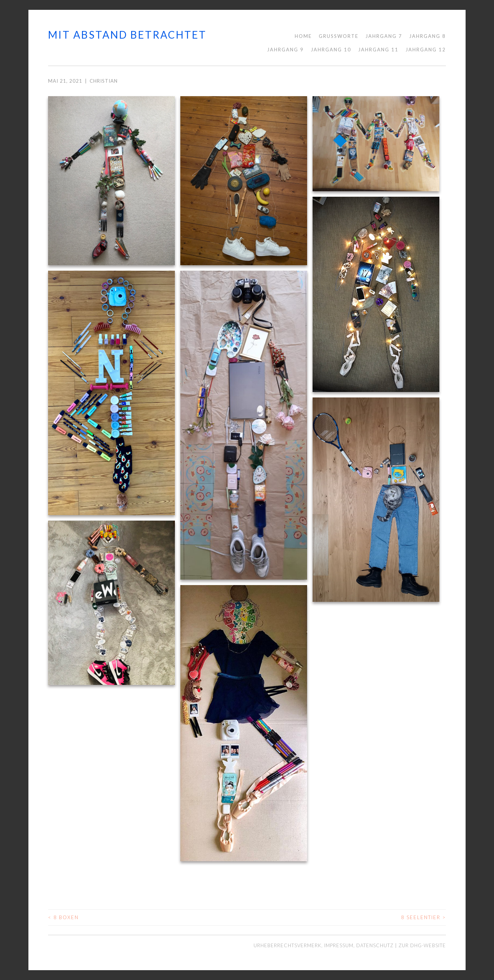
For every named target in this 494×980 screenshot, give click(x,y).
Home (303, 36)
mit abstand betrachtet (127, 35)
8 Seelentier (424, 917)
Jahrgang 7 (384, 36)
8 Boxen (63, 917)
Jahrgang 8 (428, 36)
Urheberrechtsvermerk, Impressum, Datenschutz (324, 945)
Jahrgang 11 (378, 50)
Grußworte (339, 36)
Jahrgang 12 (426, 50)
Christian (104, 81)
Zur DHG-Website (422, 945)
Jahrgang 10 (331, 50)
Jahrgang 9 (285, 50)
